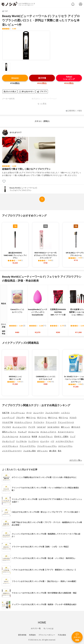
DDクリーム (53, 418)
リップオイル (21, 441)
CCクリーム (42, 418)
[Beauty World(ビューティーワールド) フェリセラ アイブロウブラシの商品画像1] (26, 45)
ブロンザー (20, 418)
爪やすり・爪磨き (61, 437)
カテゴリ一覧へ (76, 460)
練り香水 (53, 451)
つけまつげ (41, 427)
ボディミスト (42, 451)
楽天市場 (42, 78)
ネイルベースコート (66, 432)
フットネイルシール (10, 437)
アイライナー (39, 422)
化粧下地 (6, 413)
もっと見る (42, 104)
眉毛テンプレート (9, 432)
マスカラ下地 (7, 422)
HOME (42, 623)
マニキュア (22, 432)
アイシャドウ (51, 422)
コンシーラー (38, 413)
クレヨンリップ (8, 441)
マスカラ (73, 418)
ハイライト (65, 413)
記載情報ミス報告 (74, 111)
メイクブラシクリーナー (12, 451)
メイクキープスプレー (65, 441)
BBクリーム (31, 418)
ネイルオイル (25, 437)
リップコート (34, 441)
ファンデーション (18, 413)
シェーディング (8, 418)
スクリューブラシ (65, 446)
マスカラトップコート (23, 422)
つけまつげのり (53, 427)
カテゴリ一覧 (36, 628)
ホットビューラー (20, 427)
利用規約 (32, 635)
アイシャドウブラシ (28, 446)
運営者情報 (22, 635)
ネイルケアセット (46, 437)
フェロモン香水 (29, 451)
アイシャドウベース (66, 422)
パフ (52, 441)
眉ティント (65, 427)
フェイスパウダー (52, 413)
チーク (29, 413)
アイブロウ (7, 427)
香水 (60, 451)
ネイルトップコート (48, 432)
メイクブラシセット (10, 446)
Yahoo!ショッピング (69, 78)
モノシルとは (48, 628)
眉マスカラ (76, 427)
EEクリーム (63, 418)
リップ (73, 437)
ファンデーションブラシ (47, 446)
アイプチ (32, 427)
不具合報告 (62, 635)
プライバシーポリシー (47, 635)
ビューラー (45, 441)
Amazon (15, 78)
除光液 (34, 437)
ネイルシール (34, 432)
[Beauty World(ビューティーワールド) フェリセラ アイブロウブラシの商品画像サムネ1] (6, 67)
